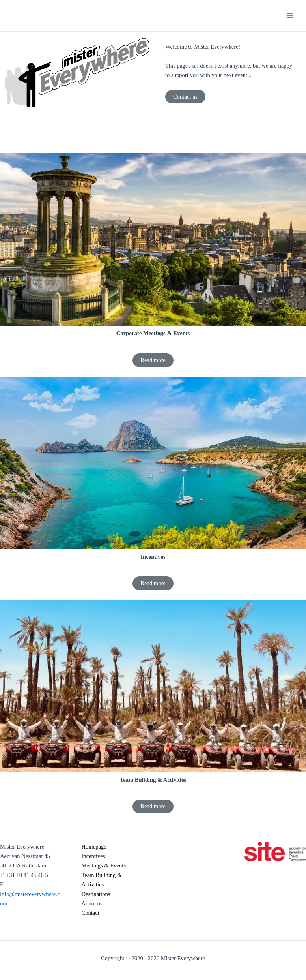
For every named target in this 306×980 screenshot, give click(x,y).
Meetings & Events (104, 865)
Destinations (96, 894)
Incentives (93, 856)
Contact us (185, 97)
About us (92, 903)
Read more (153, 360)
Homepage (94, 847)
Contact (90, 913)
